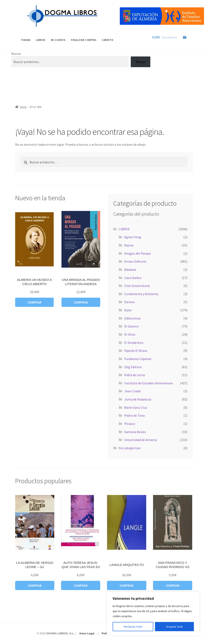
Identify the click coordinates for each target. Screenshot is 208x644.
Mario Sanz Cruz (136, 407)
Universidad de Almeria (141, 440)
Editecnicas (132, 318)
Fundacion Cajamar (138, 359)
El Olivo (130, 334)
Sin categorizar (130, 448)
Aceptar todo (175, 627)
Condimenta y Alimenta (141, 294)
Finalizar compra (83, 40)
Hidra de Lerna (135, 375)
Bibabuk (130, 270)
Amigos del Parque (137, 253)
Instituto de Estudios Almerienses (149, 383)
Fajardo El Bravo (136, 351)
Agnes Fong (133, 237)
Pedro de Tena (134, 415)
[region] (153, 614)
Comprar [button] (35, 302)
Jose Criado (133, 391)
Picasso (130, 424)
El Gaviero (131, 326)
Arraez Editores (135, 261)
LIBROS (41, 40)
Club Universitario (137, 286)
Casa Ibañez (133, 278)
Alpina (129, 245)
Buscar (16, 54)
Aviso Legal (87, 633)
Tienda (26, 40)
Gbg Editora (133, 367)
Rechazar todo (133, 627)
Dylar (128, 310)
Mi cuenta (58, 40)
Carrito (108, 40)
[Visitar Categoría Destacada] (162, 16)
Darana (129, 302)
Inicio (23, 107)
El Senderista (134, 343)
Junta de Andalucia (138, 399)
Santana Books (135, 432)
